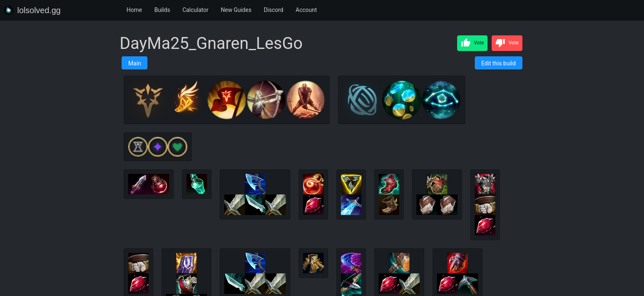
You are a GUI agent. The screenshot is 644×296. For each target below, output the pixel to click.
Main (135, 63)
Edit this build (499, 63)
